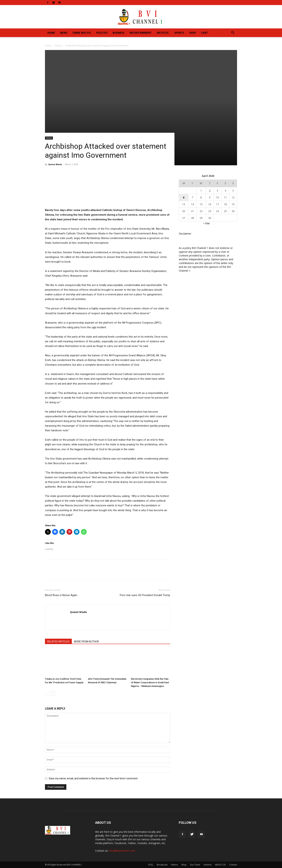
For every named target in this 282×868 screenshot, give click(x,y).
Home (51, 33)
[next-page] (53, 693)
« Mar (207, 223)
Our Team (195, 865)
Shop (193, 33)
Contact (233, 865)
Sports (179, 33)
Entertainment (141, 33)
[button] (233, 33)
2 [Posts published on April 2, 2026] (210, 191)
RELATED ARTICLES (58, 642)
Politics (102, 33)
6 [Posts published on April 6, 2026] (184, 197)
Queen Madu (55, 164)
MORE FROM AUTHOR (86, 642)
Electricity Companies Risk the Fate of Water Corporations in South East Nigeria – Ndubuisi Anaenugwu (150, 682)
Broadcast (162, 865)
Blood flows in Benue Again (61, 595)
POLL (151, 865)
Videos (174, 865)
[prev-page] (47, 693)
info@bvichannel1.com (122, 851)
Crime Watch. (82, 33)
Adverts (208, 865)
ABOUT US (220, 865)
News (64, 33)
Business (119, 33)
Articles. (163, 33)
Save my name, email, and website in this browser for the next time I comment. (93, 778)
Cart (204, 33)
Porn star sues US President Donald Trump (145, 595)
